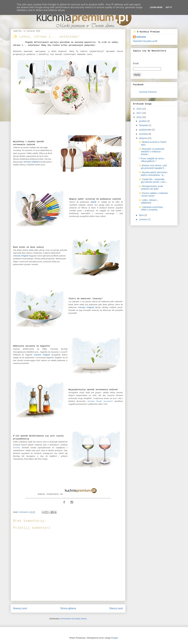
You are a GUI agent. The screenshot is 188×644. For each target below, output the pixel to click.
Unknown (141, 37)
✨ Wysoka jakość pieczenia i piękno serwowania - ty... (153, 174)
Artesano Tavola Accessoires (100, 401)
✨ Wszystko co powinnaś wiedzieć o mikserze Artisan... (151, 152)
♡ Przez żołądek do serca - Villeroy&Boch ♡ (152, 160)
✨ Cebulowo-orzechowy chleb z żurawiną (151, 208)
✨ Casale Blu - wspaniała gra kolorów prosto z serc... (153, 181)
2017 (139, 113)
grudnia (143, 121)
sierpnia (143, 138)
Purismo (17, 448)
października (146, 130)
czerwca (143, 219)
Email (136, 63)
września (144, 134)
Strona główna (68, 608)
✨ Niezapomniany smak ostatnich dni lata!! (151, 188)
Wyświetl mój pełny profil (145, 41)
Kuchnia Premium (148, 92)
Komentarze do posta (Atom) (74, 619)
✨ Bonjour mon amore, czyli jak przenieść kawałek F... (153, 167)
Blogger (115, 638)
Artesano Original (21, 256)
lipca (142, 215)
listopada (144, 125)
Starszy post (116, 608)
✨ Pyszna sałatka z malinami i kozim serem (153, 194)
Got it (169, 7)
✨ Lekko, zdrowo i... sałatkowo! (149, 201)
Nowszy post (20, 608)
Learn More (156, 7)
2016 (139, 117)
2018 (139, 109)
